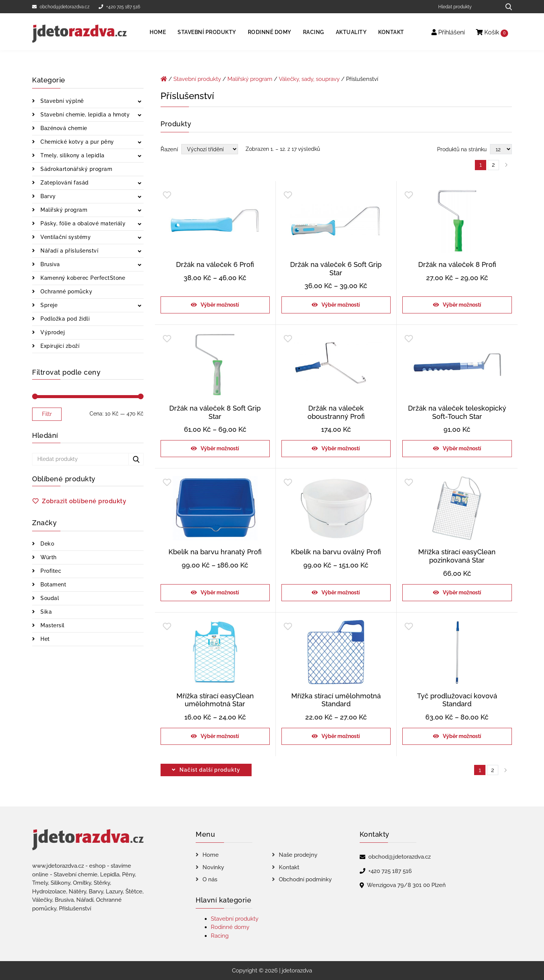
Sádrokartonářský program (76, 169)
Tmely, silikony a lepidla (72, 155)
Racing (314, 32)
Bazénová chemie (63, 128)
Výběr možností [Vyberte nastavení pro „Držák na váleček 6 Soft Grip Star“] (341, 305)
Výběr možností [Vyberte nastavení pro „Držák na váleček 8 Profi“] (462, 305)
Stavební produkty (207, 32)
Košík (492, 33)
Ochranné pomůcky (66, 292)
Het (44, 639)
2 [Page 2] (493, 165)
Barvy (47, 196)
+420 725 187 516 (119, 7)
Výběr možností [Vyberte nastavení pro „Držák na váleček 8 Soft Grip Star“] (220, 448)
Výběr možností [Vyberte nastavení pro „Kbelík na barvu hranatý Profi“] (220, 592)
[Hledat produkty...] (506, 7)
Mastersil (52, 625)
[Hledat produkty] (467, 7)
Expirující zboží (59, 346)
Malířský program (63, 210)
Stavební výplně (61, 101)
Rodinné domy (270, 32)
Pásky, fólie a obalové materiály (82, 223)
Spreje (48, 305)
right (505, 770)
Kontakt (391, 32)
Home (158, 32)
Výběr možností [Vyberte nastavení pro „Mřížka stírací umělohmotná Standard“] (341, 736)
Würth (48, 557)
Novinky (213, 867)
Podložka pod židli (64, 319)
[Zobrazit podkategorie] (140, 102)
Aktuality (351, 32)
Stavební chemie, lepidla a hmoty (84, 115)
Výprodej (52, 332)
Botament (53, 585)
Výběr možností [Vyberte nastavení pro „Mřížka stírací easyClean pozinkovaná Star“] (462, 592)
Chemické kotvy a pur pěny (76, 142)
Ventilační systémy (65, 237)
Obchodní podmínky (305, 879)
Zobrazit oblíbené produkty (84, 501)
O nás (210, 879)
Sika (46, 612)
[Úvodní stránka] (164, 79)
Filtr (47, 414)
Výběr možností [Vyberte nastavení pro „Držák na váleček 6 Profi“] (220, 305)
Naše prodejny (298, 855)
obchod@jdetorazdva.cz (61, 7)
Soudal (49, 598)
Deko (47, 544)
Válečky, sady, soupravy (309, 79)
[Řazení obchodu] (210, 149)
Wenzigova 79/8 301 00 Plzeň (406, 885)
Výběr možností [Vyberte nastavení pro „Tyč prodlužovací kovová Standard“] (462, 736)
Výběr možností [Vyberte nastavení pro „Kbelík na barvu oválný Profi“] (341, 592)
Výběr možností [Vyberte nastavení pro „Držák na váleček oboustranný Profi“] (341, 448)
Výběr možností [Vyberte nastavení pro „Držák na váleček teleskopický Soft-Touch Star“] (462, 448)
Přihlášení (448, 32)
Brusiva (49, 264)
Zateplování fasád (64, 183)
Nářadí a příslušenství (69, 251)
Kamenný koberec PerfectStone (82, 278)
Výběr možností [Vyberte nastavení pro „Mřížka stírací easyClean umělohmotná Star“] (220, 736)
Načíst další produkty (210, 770)
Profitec (50, 571)
